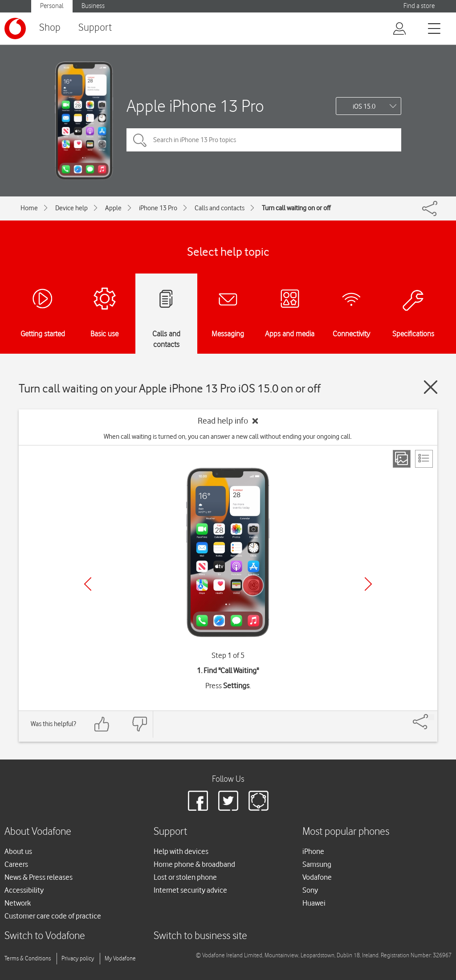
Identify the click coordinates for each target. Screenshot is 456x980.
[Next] (368, 584)
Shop (50, 28)
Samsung (317, 864)
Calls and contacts (220, 208)
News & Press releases (39, 877)
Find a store (419, 6)
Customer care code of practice (53, 916)
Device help (71, 208)
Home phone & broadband (194, 864)
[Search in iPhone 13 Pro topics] (264, 140)
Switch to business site (200, 936)
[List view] (424, 459)
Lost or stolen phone (185, 877)
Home (29, 208)
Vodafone (317, 877)
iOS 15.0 (364, 106)
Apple (113, 208)
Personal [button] (52, 6)
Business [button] (93, 6)
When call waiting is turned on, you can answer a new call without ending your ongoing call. (228, 437)
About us (18, 851)
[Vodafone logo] (15, 29)
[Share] (431, 717)
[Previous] (88, 584)
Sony (310, 890)
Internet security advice (190, 890)
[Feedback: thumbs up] (102, 724)
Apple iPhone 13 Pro (195, 106)
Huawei (314, 903)
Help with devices (181, 851)
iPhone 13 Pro (158, 208)
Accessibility (24, 890)
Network (18, 903)
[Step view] (402, 459)
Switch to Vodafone (45, 936)
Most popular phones (346, 832)
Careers (16, 864)
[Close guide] (431, 387)
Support (95, 28)
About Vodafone (38, 832)
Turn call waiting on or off (296, 208)
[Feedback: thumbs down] (139, 724)
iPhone (313, 851)
